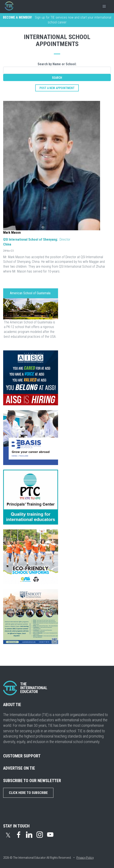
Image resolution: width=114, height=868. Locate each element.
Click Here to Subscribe (28, 793)
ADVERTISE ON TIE (19, 768)
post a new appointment (57, 88)
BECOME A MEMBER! (17, 17)
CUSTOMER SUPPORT (22, 756)
